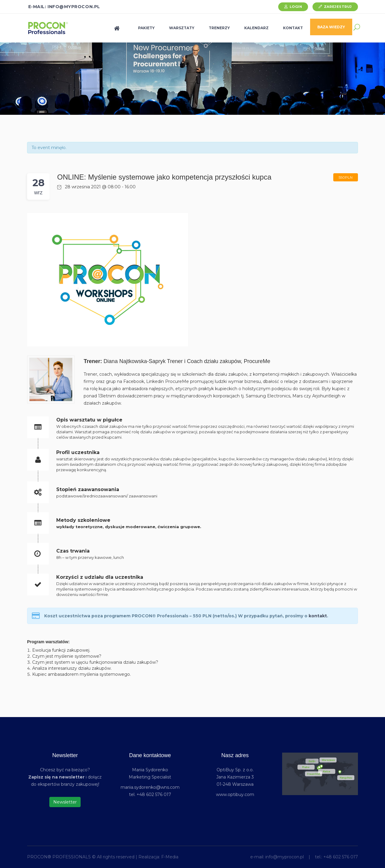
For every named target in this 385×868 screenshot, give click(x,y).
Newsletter (65, 802)
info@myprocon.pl (285, 857)
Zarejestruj (338, 7)
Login (296, 7)
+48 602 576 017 (341, 857)
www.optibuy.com (235, 794)
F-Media (170, 857)
